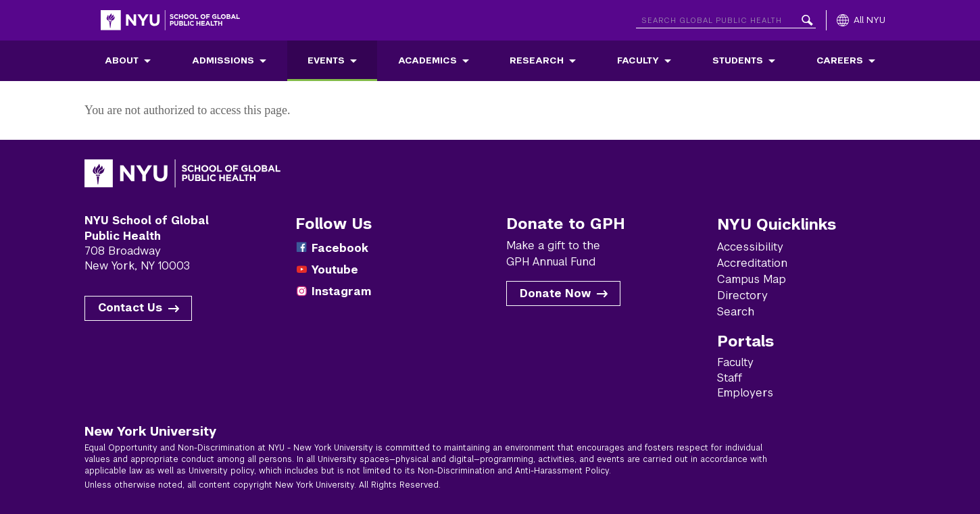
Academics (427, 60)
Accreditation (752, 263)
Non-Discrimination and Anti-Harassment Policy (513, 471)
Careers (840, 60)
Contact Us (130, 308)
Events (326, 60)
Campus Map (752, 279)
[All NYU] (861, 20)
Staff (730, 378)
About (122, 60)
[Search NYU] (726, 18)
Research (537, 60)
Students (738, 60)
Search (736, 312)
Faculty (638, 60)
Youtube (335, 270)
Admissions (223, 60)
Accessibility (750, 247)
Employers (745, 393)
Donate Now (555, 293)
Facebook (340, 248)
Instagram (341, 291)
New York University (150, 431)
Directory (742, 295)
